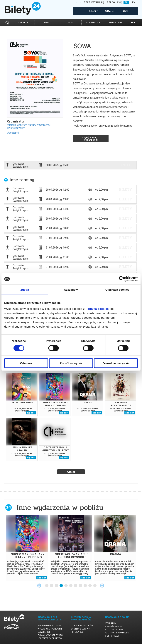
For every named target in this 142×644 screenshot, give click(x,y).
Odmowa (26, 363)
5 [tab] (66, 586)
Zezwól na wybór (71, 363)
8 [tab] (81, 586)
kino (46, 23)
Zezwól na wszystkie (116, 363)
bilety (126, 189)
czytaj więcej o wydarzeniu (91, 139)
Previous (39, 586)
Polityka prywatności (117, 633)
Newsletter (44, 632)
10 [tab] (90, 586)
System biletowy (80, 629)
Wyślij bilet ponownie (50, 629)
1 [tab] (47, 586)
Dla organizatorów (82, 626)
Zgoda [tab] (25, 290)
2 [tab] (52, 586)
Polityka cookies (114, 630)
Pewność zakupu (114, 626)
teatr (70, 23)
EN (134, 2)
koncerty (23, 23)
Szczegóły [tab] (71, 290)
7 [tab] (76, 586)
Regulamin (110, 623)
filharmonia (93, 23)
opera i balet (116, 23)
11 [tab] (95, 586)
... (133, 22)
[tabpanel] (27, 548)
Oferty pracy (112, 636)
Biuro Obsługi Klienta (50, 626)
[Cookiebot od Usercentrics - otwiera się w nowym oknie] (122, 279)
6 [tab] (71, 586)
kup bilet (31, 413)
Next (102, 586)
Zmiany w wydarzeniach (51, 635)
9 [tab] (85, 586)
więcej (71, 472)
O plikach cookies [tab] (117, 290)
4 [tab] (61, 586)
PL (126, 2)
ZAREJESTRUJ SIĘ (94, 2)
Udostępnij (13, 133)
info (126, 165)
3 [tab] (57, 586)
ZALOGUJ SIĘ (114, 2)
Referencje (77, 632)
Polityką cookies (97, 309)
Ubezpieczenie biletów (50, 638)
